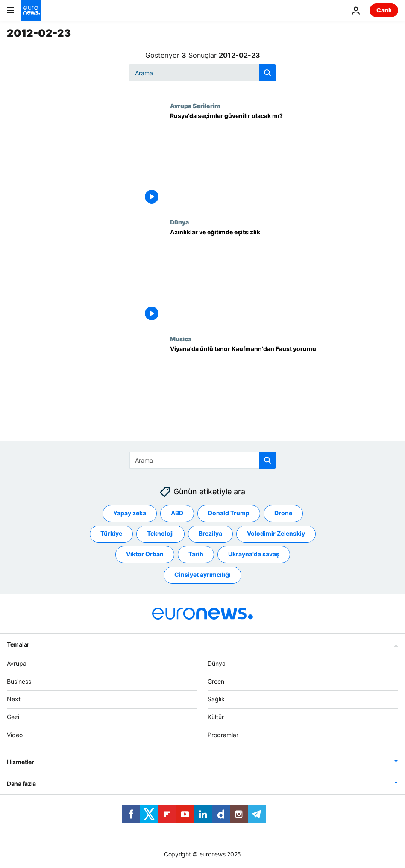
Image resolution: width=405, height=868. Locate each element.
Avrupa (17, 663)
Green (216, 681)
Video (15, 735)
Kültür (216, 717)
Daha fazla (21, 783)
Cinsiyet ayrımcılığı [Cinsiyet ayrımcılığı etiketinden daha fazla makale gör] (202, 574)
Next (14, 699)
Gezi (13, 717)
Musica (181, 339)
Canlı (384, 10)
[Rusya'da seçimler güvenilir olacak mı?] (284, 160)
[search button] (267, 73)
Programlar (223, 735)
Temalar (18, 644)
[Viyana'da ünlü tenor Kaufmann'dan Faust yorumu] (284, 393)
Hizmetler (20, 761)
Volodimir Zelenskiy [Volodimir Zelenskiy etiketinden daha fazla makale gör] (276, 533)
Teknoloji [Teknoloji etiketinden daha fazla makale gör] (160, 533)
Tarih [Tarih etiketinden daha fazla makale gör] (196, 554)
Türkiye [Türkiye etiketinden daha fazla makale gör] (111, 533)
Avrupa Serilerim (195, 106)
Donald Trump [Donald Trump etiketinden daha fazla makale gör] (229, 513)
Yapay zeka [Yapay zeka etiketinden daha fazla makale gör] (130, 513)
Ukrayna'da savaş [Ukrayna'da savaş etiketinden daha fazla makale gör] (254, 554)
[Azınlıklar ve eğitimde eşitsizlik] (284, 277)
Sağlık (216, 699)
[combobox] (203, 73)
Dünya (179, 222)
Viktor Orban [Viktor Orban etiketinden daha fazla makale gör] (145, 554)
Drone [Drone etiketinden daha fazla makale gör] (283, 513)
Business (19, 681)
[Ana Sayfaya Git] (31, 10)
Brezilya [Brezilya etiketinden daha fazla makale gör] (210, 533)
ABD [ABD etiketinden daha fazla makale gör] (177, 513)
